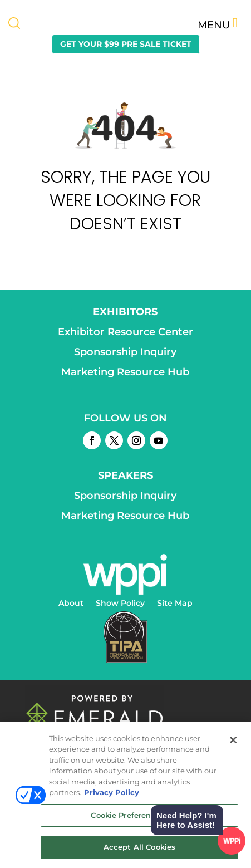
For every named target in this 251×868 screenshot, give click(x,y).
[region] (125, 795)
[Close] (233, 740)
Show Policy (120, 604)
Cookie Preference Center (139, 815)
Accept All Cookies (139, 847)
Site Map (175, 604)
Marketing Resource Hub (125, 372)
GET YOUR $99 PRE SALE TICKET (126, 44)
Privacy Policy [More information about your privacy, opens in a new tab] (112, 792)
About (71, 604)
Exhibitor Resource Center (125, 332)
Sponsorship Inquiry (125, 352)
